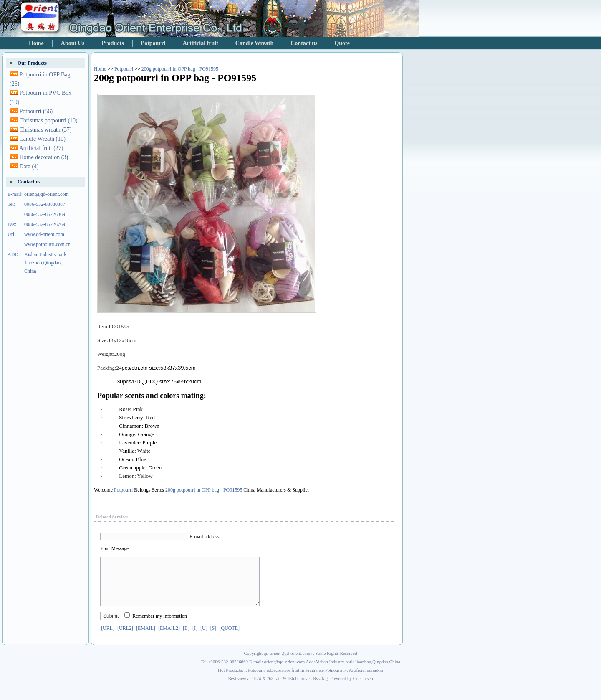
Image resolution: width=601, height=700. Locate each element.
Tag (324, 688)
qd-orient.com (297, 663)
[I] (195, 638)
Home (36, 43)
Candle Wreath (254, 43)
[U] (204, 638)
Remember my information (160, 626)
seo (370, 688)
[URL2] (125, 638)
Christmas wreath (46, 130)
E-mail (196, 537)
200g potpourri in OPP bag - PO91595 (180, 69)
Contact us (304, 43)
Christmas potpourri (49, 120)
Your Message (114, 548)
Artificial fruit (201, 43)
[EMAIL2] (169, 638)
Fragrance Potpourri (324, 680)
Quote (342, 43)
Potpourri (153, 43)
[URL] (108, 638)
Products (112, 43)
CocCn (360, 688)
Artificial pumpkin (366, 680)
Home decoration (44, 157)
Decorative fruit (285, 680)
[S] (213, 638)
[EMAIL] (146, 638)
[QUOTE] (229, 638)
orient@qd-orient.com (47, 194)
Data (29, 166)
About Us (73, 43)
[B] (186, 638)
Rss (316, 688)
